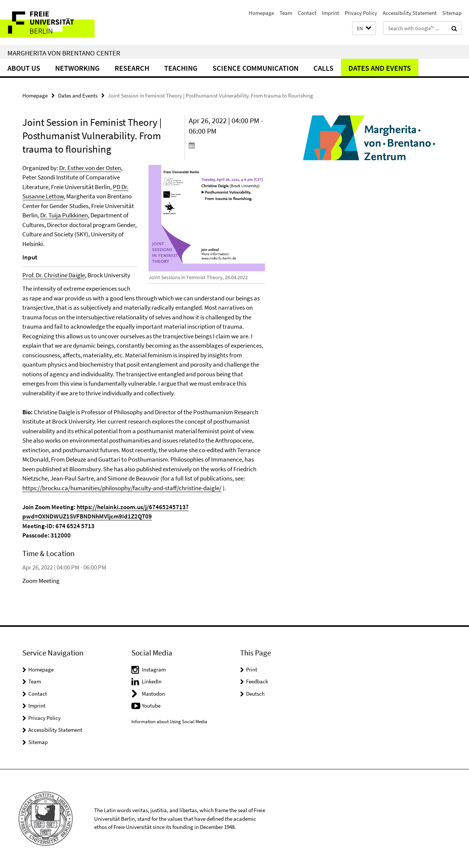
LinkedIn (152, 681)
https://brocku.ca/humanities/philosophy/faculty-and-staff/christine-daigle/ (122, 488)
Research (132, 68)
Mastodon (153, 694)
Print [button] (252, 669)
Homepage (261, 13)
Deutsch (255, 694)
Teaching (181, 68)
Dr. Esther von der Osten (90, 168)
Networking (77, 68)
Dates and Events (380, 68)
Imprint (331, 13)
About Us (24, 68)
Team (286, 13)
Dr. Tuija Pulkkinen (64, 215)
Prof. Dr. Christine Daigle (54, 275)
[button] (364, 28)
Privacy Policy (361, 13)
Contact (307, 13)
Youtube (151, 706)
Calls (323, 68)
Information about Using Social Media (169, 722)
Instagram (154, 669)
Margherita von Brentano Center (64, 53)
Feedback (257, 681)
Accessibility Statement (410, 13)
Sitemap (452, 13)
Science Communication (256, 68)
